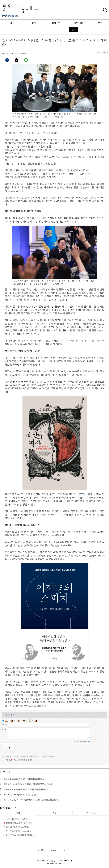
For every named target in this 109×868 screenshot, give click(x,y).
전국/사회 (56, 23)
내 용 (4, 729)
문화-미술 (78, 23)
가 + (98, 52)
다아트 (99, 23)
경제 (34, 23)
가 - (104, 52)
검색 (74, 30)
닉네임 (5, 724)
